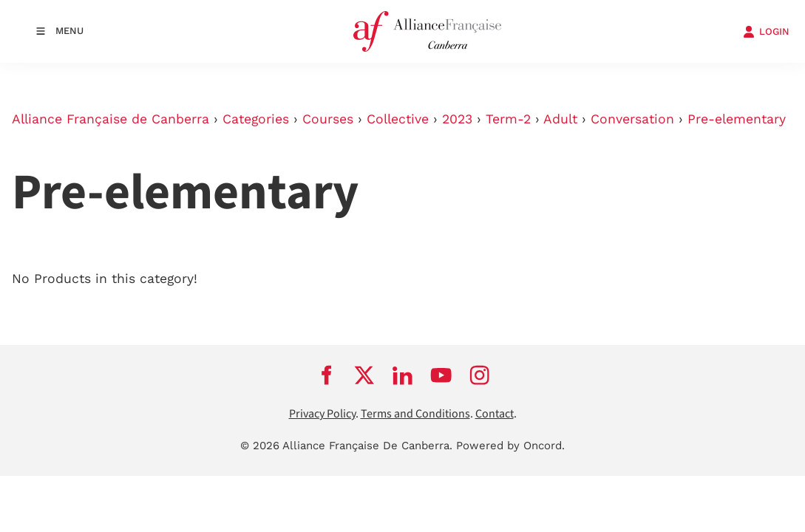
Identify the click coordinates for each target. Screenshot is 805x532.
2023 (457, 119)
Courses (328, 119)
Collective (398, 119)
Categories (256, 119)
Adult (560, 119)
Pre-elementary (737, 119)
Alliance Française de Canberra (111, 119)
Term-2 (508, 119)
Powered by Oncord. (510, 446)
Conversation (632, 119)
